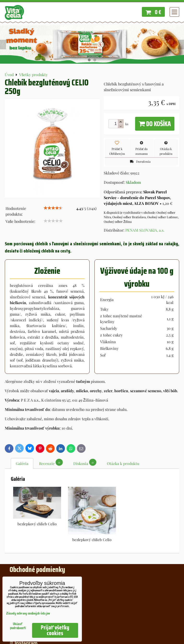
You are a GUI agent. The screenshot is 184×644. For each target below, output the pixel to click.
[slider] (53, 208)
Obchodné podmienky (37, 569)
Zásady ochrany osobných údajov (28, 614)
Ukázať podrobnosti (18, 626)
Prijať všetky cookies (55, 630)
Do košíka (155, 124)
